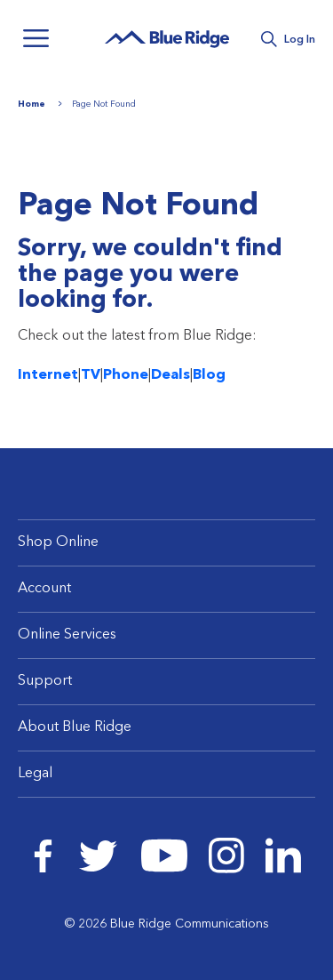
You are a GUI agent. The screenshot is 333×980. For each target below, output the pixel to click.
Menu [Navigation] (36, 38)
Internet (48, 375)
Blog (209, 375)
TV (91, 375)
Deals (170, 375)
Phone (126, 375)
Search (269, 40)
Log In (300, 40)
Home (32, 104)
